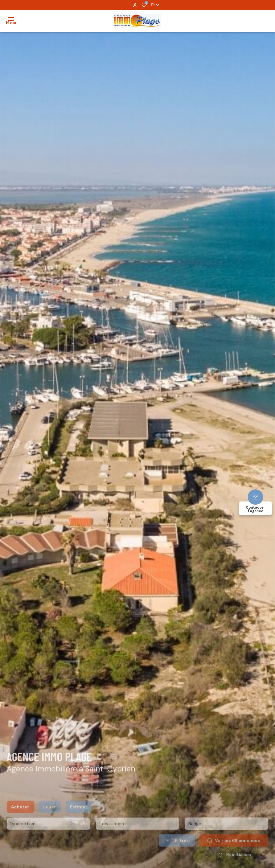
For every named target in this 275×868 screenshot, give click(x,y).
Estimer (79, 816)
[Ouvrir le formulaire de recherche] (177, 849)
